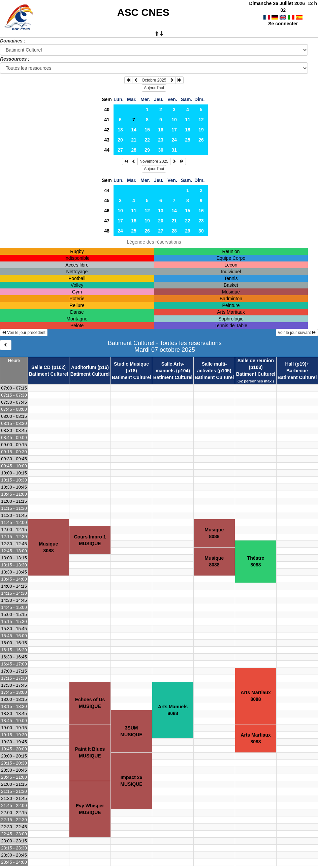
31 (174, 150)
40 (107, 110)
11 (188, 120)
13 (120, 130)
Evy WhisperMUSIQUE (90, 809)
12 (201, 120)
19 (201, 130)
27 (120, 150)
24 (174, 140)
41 (107, 120)
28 (134, 150)
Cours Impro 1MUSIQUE (90, 540)
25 (188, 140)
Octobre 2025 (154, 80)
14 (134, 130)
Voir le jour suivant (297, 333)
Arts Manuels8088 (173, 710)
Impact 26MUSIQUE (131, 781)
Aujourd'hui (154, 88)
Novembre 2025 (154, 161)
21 (134, 140)
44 (107, 150)
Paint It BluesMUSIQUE (90, 752)
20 (120, 140)
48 (107, 231)
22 (147, 140)
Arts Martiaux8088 (256, 696)
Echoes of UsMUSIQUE (90, 703)
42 (107, 130)
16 (161, 130)
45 (107, 200)
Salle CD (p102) (49, 367)
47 (107, 221)
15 (147, 130)
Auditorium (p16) (90, 367)
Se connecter (283, 17)
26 (201, 140)
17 (174, 130)
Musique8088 (49, 547)
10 (174, 120)
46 (107, 211)
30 (161, 150)
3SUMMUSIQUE (131, 731)
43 (107, 140)
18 (188, 130)
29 (147, 150)
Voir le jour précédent (24, 333)
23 (161, 140)
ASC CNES (143, 12)
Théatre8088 (256, 561)
